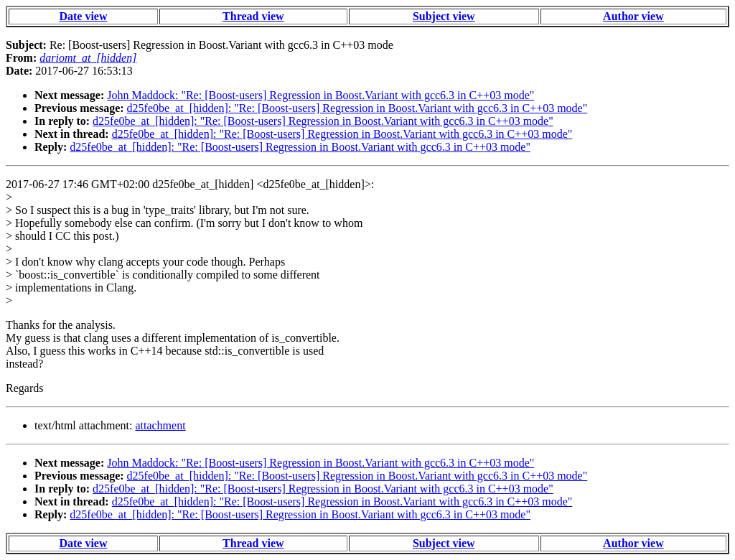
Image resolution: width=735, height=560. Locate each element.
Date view (83, 16)
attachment (160, 425)
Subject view (444, 16)
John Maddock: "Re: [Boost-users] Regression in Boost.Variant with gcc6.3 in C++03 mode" (320, 95)
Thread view (253, 16)
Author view (633, 16)
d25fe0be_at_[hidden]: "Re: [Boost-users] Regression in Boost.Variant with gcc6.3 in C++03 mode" (357, 108)
